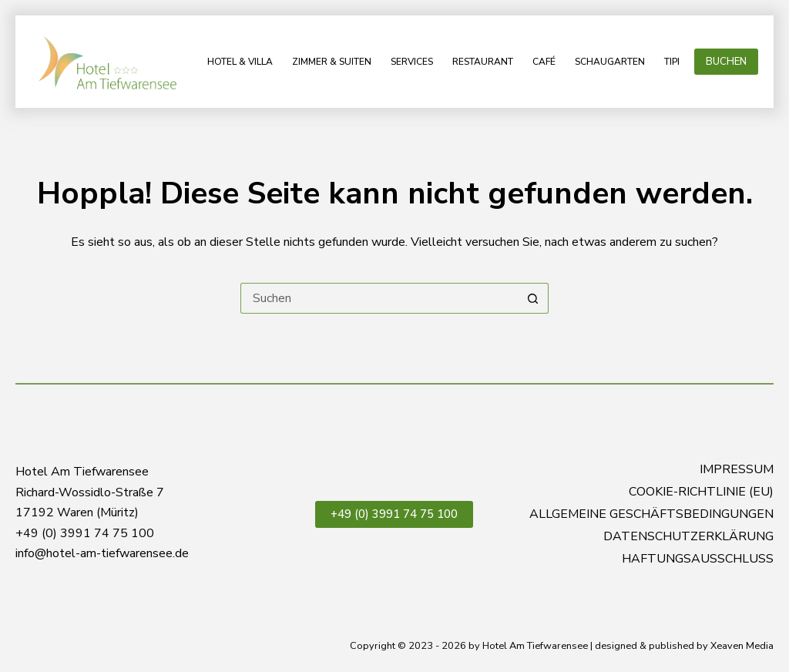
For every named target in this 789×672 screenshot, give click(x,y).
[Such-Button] (533, 298)
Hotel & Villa (240, 62)
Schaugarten (610, 62)
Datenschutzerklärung (688, 537)
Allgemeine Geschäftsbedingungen (651, 514)
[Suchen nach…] (379, 298)
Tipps (676, 62)
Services (412, 62)
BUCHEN (726, 62)
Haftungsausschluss (698, 559)
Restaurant (483, 62)
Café (544, 62)
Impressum (737, 470)
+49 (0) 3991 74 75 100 (394, 514)
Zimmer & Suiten (332, 62)
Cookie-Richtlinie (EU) (701, 492)
